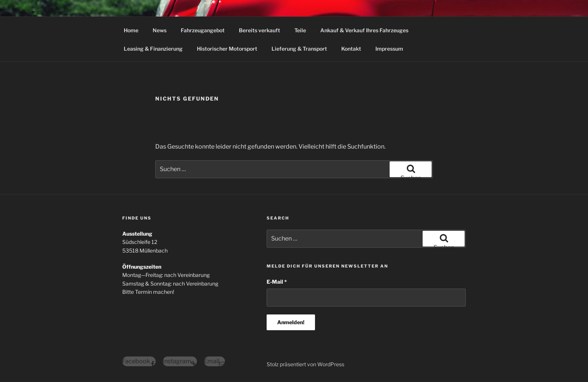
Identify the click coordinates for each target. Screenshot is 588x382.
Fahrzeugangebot (203, 30)
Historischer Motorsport (227, 49)
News (160, 30)
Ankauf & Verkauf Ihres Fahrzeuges (364, 30)
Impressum (389, 49)
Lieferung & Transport (299, 49)
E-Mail (277, 282)
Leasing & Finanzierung (153, 49)
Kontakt (351, 49)
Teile (300, 30)
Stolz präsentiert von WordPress (305, 364)
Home (131, 30)
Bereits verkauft (259, 30)
